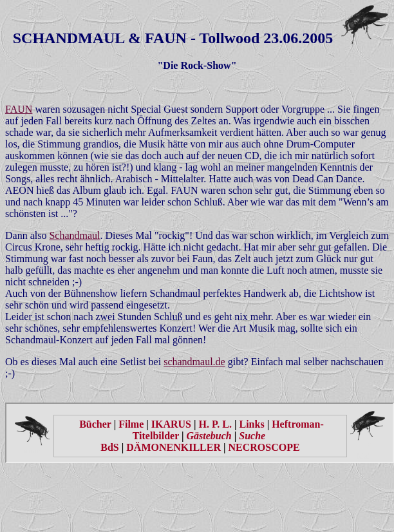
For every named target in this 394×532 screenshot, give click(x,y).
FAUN (19, 109)
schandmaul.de (194, 362)
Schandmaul (74, 235)
